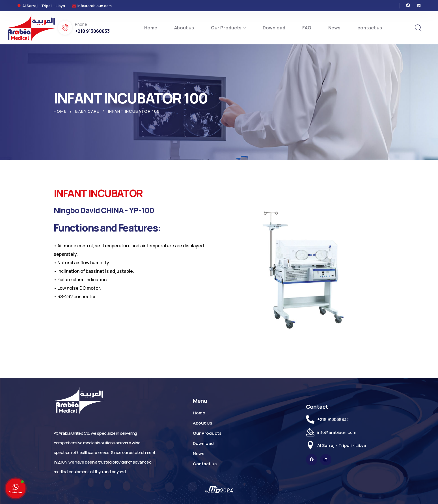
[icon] (408, 6)
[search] (418, 28)
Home (60, 111)
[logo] (31, 27)
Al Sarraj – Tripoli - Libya (342, 445)
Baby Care (87, 111)
